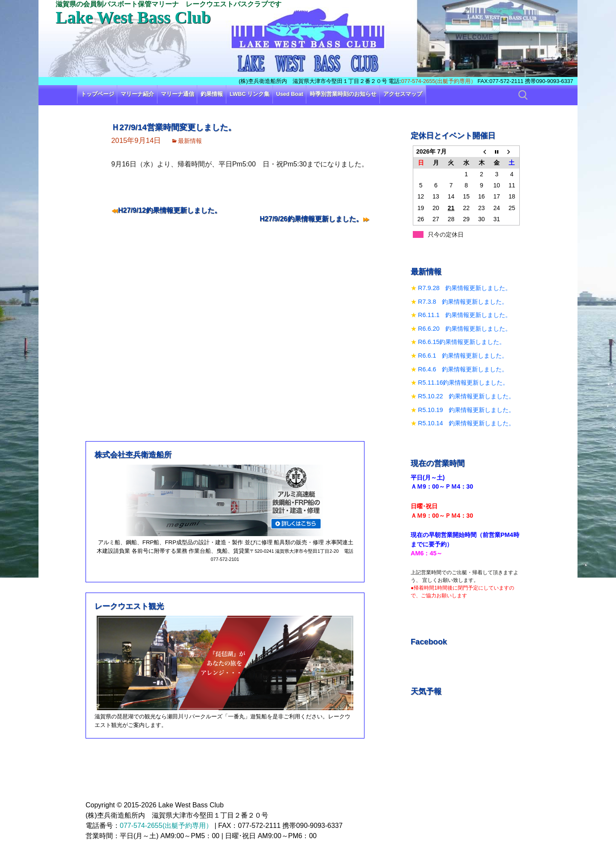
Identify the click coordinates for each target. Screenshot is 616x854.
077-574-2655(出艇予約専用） (439, 81)
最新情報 (190, 141)
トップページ (98, 94)
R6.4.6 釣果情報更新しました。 (463, 369)
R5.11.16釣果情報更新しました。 (463, 383)
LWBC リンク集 (250, 94)
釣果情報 (212, 94)
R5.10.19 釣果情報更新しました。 (466, 410)
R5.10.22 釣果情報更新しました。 (466, 396)
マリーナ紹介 (137, 94)
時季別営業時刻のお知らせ (343, 94)
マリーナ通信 (178, 94)
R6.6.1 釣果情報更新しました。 (463, 356)
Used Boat (290, 94)
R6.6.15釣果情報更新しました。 (462, 342)
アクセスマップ (403, 94)
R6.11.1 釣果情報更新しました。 (465, 315)
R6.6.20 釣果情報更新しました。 (465, 329)
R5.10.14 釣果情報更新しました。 (466, 423)
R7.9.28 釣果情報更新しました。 (465, 288)
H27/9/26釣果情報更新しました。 (311, 219)
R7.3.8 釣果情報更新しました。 (463, 302)
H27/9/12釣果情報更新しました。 (170, 210)
